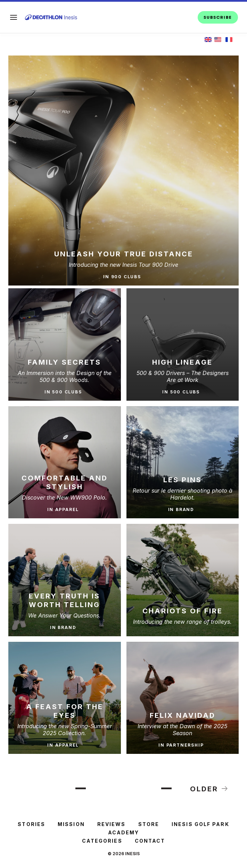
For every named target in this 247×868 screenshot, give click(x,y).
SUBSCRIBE (218, 17)
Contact (150, 841)
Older (209, 789)
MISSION (71, 824)
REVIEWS (112, 824)
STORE (149, 824)
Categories (102, 841)
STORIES (31, 824)
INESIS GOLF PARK (200, 824)
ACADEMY (124, 832)
